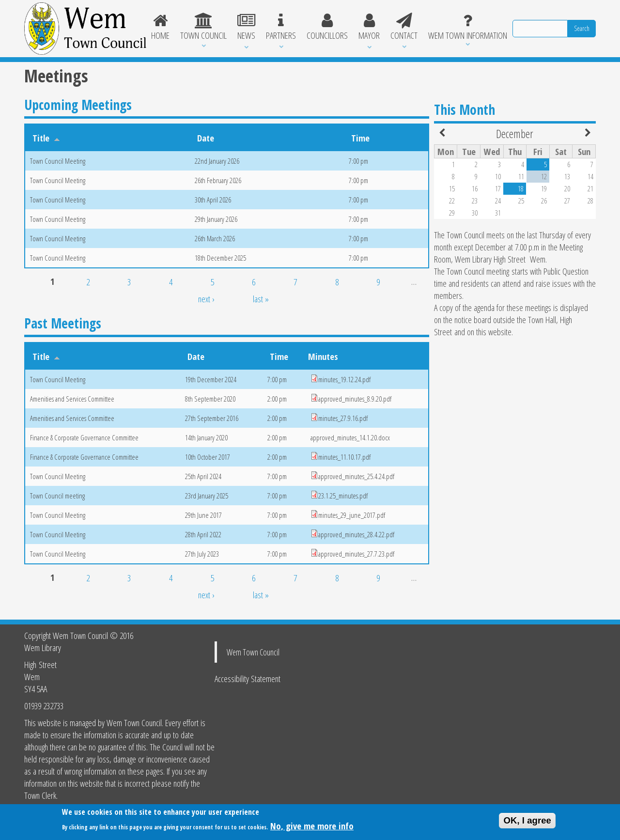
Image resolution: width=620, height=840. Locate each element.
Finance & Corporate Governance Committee (84, 437)
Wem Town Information (468, 27)
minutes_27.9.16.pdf (343, 418)
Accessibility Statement (248, 678)
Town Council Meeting (58, 161)
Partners (281, 27)
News (246, 27)
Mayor (369, 27)
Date (206, 138)
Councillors (327, 27)
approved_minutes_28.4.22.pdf (356, 534)
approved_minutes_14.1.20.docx (350, 437)
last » (261, 299)
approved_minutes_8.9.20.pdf (355, 399)
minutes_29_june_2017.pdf (352, 515)
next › (206, 299)
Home (161, 27)
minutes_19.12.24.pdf (344, 379)
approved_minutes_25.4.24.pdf (356, 476)
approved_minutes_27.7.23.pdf (356, 554)
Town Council (203, 27)
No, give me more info (312, 829)
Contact (404, 27)
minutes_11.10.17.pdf (344, 457)
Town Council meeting (57, 496)
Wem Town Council (253, 652)
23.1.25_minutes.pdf (343, 496)
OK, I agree (527, 823)
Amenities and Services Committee (72, 399)
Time (360, 138)
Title (46, 138)
